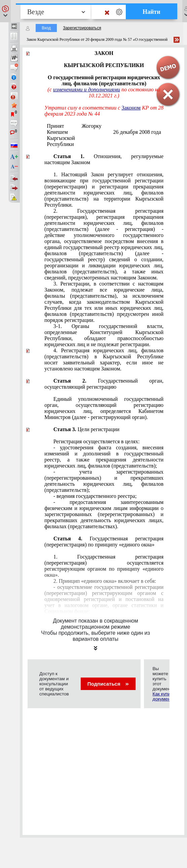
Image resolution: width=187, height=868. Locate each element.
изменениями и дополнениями (87, 89)
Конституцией (104, 335)
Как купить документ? (163, 696)
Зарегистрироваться (82, 28)
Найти (152, 12)
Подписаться (108, 684)
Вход (46, 28)
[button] (5, 11)
